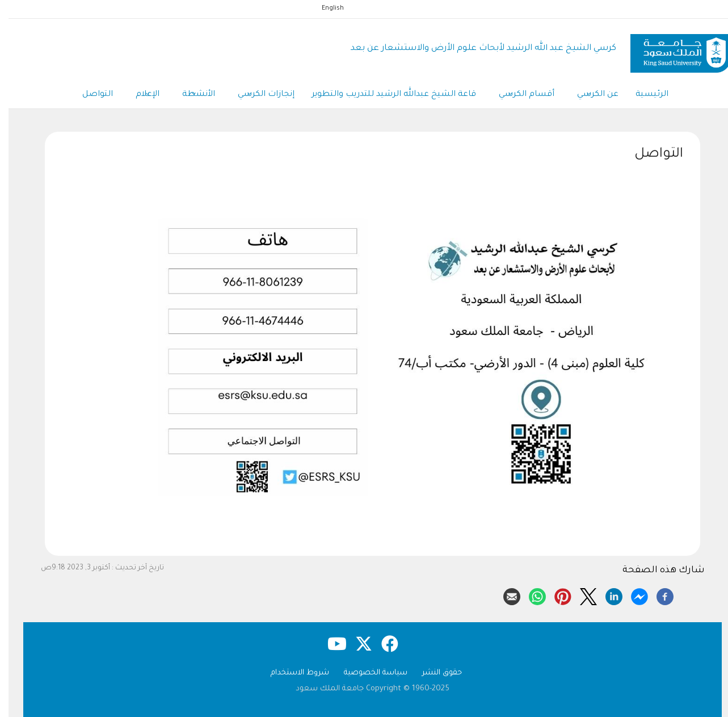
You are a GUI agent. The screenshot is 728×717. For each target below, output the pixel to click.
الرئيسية (643, 95)
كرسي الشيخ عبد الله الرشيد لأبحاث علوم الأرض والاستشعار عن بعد (475, 49)
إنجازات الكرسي (258, 95)
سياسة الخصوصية (367, 673)
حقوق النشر (434, 673)
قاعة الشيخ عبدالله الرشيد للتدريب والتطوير (385, 95)
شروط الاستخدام (291, 673)
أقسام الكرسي (518, 95)
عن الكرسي (589, 95)
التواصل (89, 95)
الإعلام (139, 95)
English (324, 9)
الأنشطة (190, 95)
